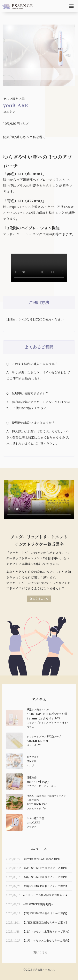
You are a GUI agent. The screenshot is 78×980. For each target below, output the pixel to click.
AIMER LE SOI (37, 741)
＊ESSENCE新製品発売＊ (38, 904)
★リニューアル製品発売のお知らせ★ (45, 895)
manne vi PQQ (38, 782)
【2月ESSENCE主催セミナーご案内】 (46, 913)
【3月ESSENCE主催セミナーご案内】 (45, 886)
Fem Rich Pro (37, 804)
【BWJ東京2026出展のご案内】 (42, 859)
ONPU (31, 761)
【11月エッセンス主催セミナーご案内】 (46, 940)
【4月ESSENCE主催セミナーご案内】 (46, 877)
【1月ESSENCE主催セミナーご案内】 (45, 922)
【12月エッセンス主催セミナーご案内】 (47, 931)
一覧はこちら (39, 952)
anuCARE (34, 823)
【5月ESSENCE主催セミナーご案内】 (46, 868)
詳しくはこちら (39, 598)
